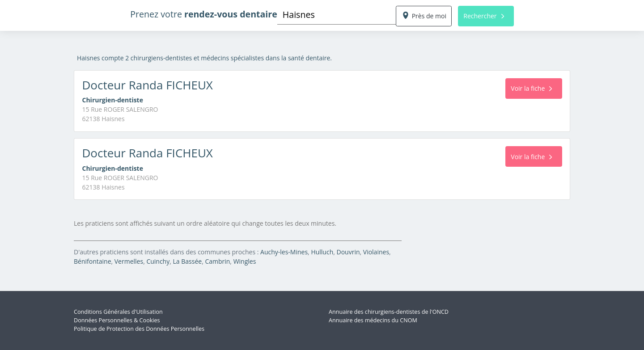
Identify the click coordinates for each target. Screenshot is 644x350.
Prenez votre (204, 14)
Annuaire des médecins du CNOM (373, 320)
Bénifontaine (93, 261)
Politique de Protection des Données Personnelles (139, 329)
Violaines (376, 252)
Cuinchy (158, 261)
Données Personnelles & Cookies (117, 320)
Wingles (245, 261)
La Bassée (188, 261)
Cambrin (217, 261)
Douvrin (348, 252)
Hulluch (322, 252)
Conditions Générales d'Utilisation (118, 312)
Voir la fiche (531, 88)
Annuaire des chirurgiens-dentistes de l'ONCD (389, 312)
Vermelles (129, 261)
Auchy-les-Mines (284, 252)
